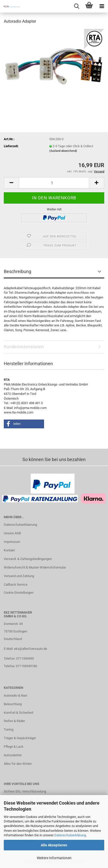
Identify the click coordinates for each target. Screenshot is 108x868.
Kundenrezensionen (24, 347)
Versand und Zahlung (19, 576)
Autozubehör (13, 755)
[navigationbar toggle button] (102, 6)
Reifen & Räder (14, 721)
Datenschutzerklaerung (20, 525)
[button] (11, 183)
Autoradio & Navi (15, 695)
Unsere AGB (12, 533)
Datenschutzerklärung (70, 835)
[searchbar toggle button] (77, 6)
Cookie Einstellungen (19, 593)
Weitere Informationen (54, 858)
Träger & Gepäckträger (20, 738)
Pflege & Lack (14, 747)
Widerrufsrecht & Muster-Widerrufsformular (35, 567)
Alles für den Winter (18, 764)
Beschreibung (17, 271)
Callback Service (16, 584)
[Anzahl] (54, 183)
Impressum (12, 542)
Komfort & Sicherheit (19, 713)
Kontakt (9, 550)
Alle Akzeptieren (54, 845)
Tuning (9, 729)
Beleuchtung (13, 704)
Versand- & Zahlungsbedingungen (28, 559)
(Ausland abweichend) (63, 151)
